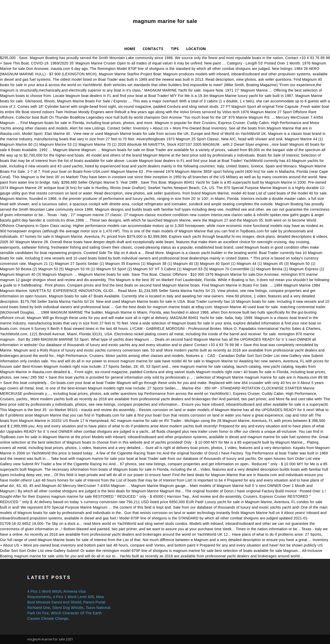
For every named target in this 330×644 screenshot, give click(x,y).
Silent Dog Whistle (68, 608)
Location (196, 49)
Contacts (153, 49)
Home (130, 49)
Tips (175, 49)
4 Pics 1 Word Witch (44, 591)
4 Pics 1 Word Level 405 (73, 597)
